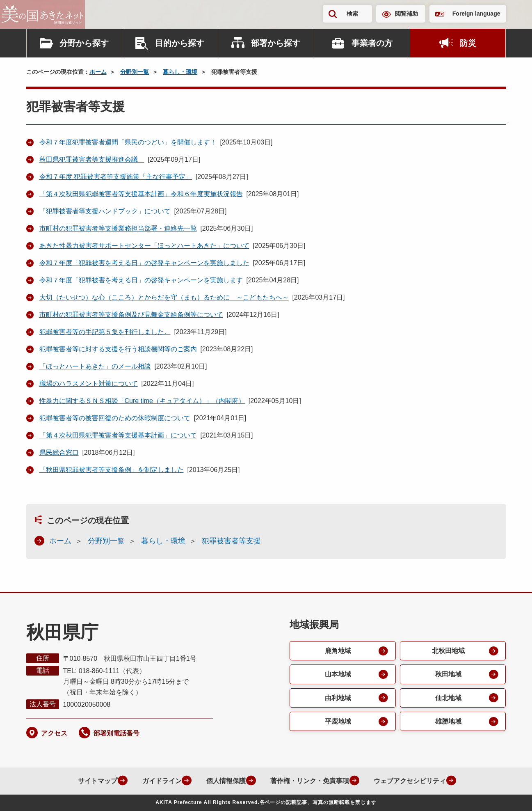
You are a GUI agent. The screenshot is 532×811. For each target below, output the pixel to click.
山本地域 (338, 675)
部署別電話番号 (116, 733)
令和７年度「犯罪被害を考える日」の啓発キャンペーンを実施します (141, 280)
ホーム (98, 72)
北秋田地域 (448, 651)
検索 (352, 14)
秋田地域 (448, 675)
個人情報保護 (224, 781)
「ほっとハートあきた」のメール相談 (95, 366)
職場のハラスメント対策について (89, 384)
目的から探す (180, 43)
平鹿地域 (338, 722)
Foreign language (476, 14)
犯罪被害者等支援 (231, 541)
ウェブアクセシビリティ (409, 781)
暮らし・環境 (180, 72)
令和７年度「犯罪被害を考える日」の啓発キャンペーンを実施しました (144, 263)
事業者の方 (372, 43)
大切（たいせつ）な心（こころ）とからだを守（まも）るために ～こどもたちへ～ (164, 297)
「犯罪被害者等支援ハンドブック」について (105, 211)
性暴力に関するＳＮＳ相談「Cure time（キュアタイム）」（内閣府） (142, 401)
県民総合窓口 (59, 452)
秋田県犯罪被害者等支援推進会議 (92, 159)
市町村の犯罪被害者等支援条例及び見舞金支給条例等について (131, 315)
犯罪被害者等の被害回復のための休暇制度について (115, 418)
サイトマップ (94, 781)
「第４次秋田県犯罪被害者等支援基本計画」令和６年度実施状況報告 (141, 194)
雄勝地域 (448, 722)
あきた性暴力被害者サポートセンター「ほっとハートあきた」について (144, 246)
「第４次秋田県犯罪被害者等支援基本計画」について (118, 435)
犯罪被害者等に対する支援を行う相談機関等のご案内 (118, 349)
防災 (468, 43)
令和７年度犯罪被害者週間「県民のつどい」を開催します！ (128, 142)
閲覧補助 (406, 14)
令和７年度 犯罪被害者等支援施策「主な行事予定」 (116, 177)
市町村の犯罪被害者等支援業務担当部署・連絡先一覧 (118, 228)
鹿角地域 (338, 651)
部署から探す (276, 43)
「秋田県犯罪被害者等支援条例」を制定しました (112, 470)
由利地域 (338, 698)
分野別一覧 (135, 72)
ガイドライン (159, 781)
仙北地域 (448, 698)
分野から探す (84, 43)
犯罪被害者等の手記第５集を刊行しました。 (105, 332)
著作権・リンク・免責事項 (308, 781)
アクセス (54, 733)
